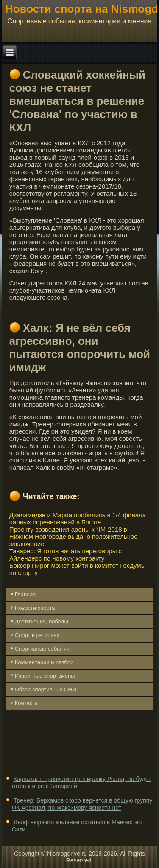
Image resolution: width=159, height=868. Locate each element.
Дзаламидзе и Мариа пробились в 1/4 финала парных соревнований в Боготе (78, 519)
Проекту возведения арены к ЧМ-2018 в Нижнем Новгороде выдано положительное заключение (74, 537)
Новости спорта (35, 608)
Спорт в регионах (37, 635)
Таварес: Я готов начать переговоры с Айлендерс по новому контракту (66, 555)
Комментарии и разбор (44, 662)
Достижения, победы (42, 621)
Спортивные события (42, 649)
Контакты (27, 703)
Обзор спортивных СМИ (46, 689)
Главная (25, 594)
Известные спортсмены (45, 676)
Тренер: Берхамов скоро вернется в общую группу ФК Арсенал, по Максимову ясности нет (82, 804)
